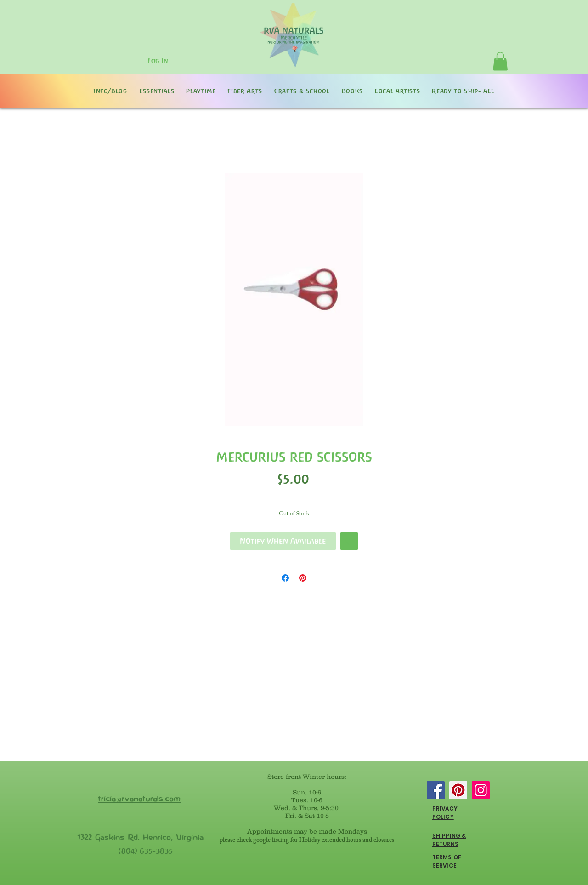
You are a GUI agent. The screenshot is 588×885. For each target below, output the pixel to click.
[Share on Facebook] (285, 578)
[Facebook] (436, 790)
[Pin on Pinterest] (303, 578)
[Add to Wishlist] (349, 541)
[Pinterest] (458, 790)
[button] (500, 61)
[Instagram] (481, 790)
